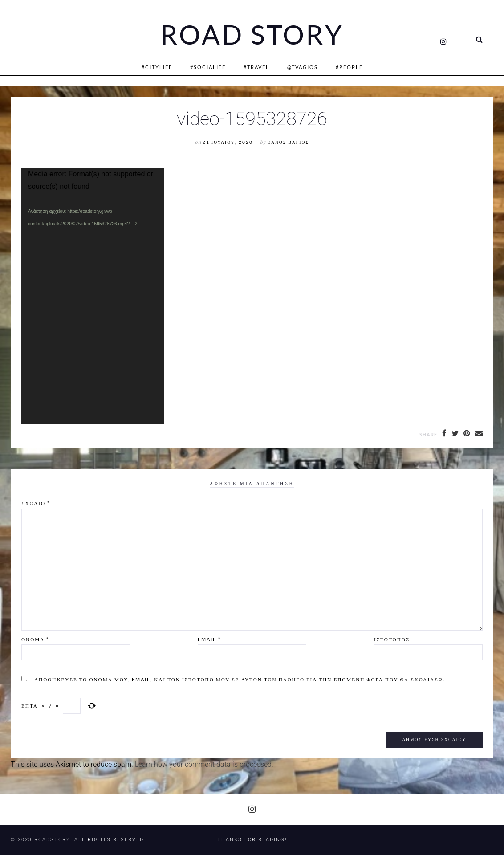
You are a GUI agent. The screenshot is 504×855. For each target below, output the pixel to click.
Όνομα (35, 639)
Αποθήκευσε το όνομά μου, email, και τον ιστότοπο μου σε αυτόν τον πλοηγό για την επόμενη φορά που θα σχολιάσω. (240, 679)
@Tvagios (303, 67)
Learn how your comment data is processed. (204, 764)
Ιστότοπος (392, 639)
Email (209, 639)
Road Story (252, 35)
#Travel (256, 67)
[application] (93, 296)
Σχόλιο (36, 503)
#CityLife (157, 67)
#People (349, 67)
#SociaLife (208, 67)
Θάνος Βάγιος (288, 142)
